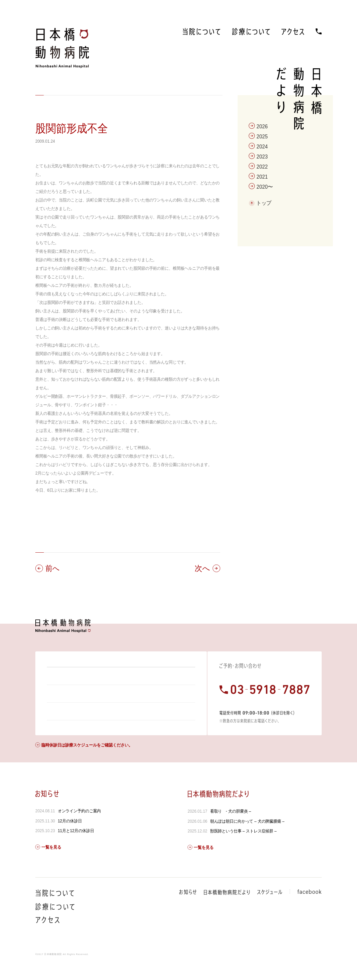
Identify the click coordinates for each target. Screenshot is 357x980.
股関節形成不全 (72, 128)
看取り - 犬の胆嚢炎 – (230, 828)
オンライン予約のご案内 (80, 827)
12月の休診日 (70, 837)
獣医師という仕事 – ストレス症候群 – (243, 847)
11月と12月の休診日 (76, 847)
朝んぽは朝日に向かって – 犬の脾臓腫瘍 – (247, 838)
